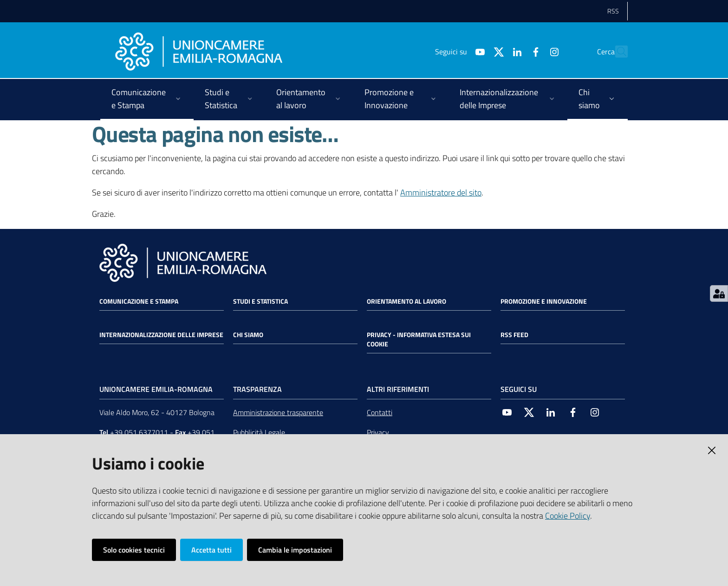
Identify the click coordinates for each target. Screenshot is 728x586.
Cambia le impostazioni (295, 550)
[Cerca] (617, 52)
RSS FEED (514, 335)
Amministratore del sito (441, 192)
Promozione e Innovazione (544, 301)
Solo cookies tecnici (134, 550)
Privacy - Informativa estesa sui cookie (419, 339)
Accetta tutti (211, 550)
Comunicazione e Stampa (139, 301)
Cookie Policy (568, 516)
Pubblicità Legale (259, 432)
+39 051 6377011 (139, 432)
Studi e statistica (260, 301)
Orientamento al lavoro (406, 301)
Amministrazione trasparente (278, 412)
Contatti (380, 412)
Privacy (378, 432)
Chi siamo (248, 335)
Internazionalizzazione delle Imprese (161, 335)
